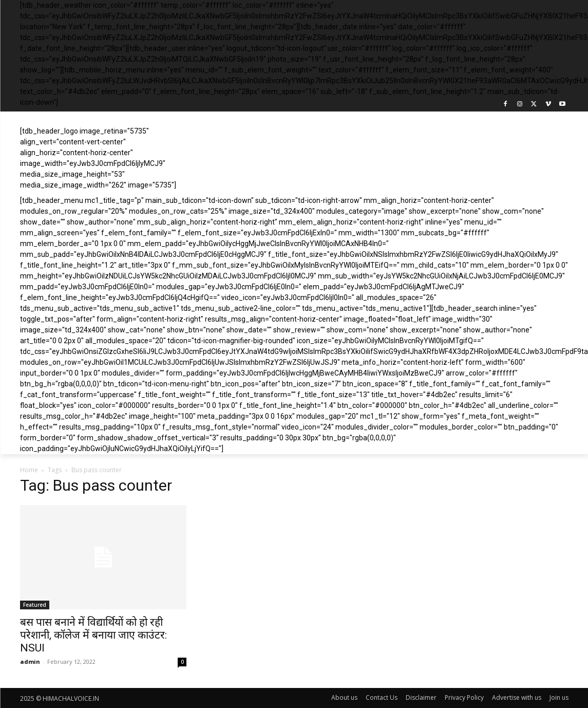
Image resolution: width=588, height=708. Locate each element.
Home (29, 470)
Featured (35, 605)
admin (30, 662)
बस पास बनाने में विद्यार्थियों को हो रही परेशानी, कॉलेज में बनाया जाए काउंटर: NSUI (93, 635)
